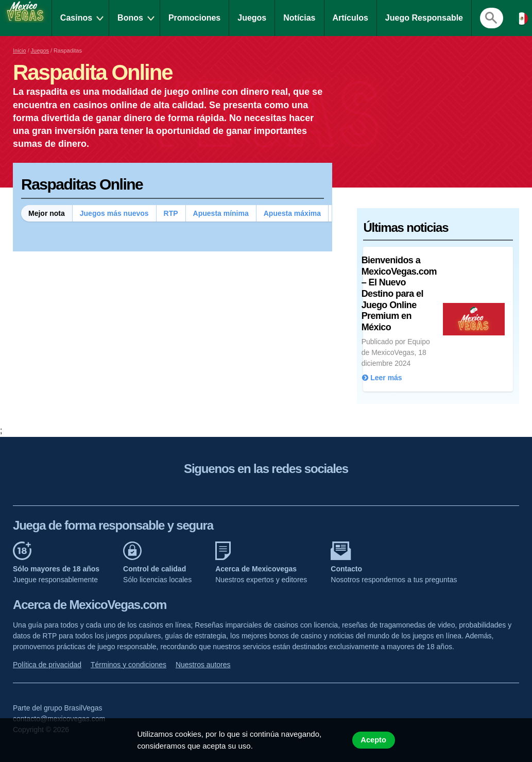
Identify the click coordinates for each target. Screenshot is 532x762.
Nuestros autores (203, 665)
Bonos (130, 18)
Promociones (194, 18)
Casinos (76, 18)
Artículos (350, 18)
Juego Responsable (424, 18)
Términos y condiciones (128, 665)
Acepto (373, 740)
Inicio (20, 50)
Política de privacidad (47, 665)
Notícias (299, 18)
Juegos (252, 18)
